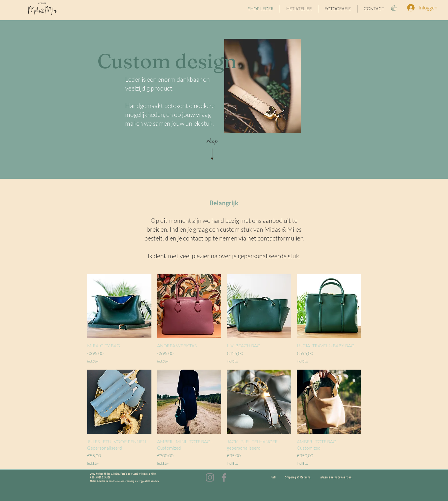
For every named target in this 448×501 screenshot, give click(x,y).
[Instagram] (210, 477)
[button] (397, 8)
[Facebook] (224, 477)
